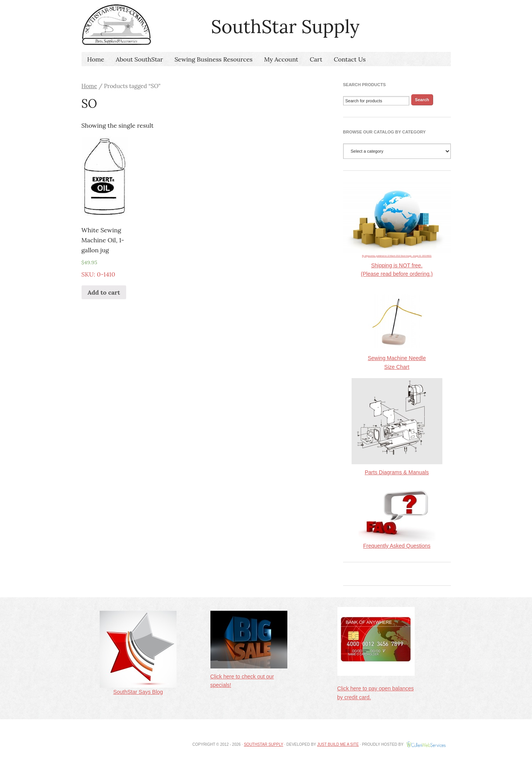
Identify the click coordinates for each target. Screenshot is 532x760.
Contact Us (350, 59)
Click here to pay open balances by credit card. (376, 686)
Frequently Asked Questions (397, 543)
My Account (281, 59)
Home (96, 59)
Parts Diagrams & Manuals (397, 472)
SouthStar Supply (263, 744)
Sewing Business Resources (214, 59)
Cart (316, 59)
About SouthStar (139, 59)
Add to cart (104, 292)
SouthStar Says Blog (138, 689)
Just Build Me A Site (338, 744)
